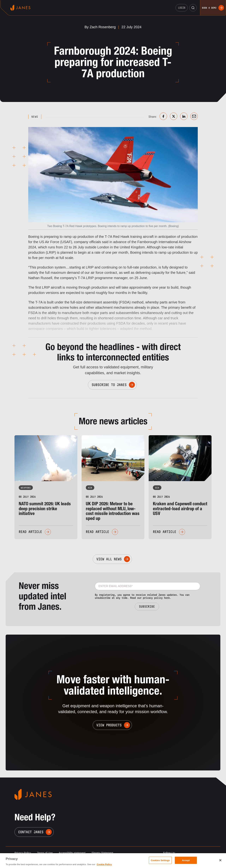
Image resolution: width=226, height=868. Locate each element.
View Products (109, 725)
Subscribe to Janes (109, 385)
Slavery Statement (102, 853)
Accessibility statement (72, 853)
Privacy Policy (23, 853)
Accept (186, 860)
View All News (109, 559)
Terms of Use (45, 853)
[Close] (220, 860)
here (167, 598)
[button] (193, 8)
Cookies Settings (160, 860)
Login (182, 8)
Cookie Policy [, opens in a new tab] (104, 864)
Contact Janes (31, 832)
